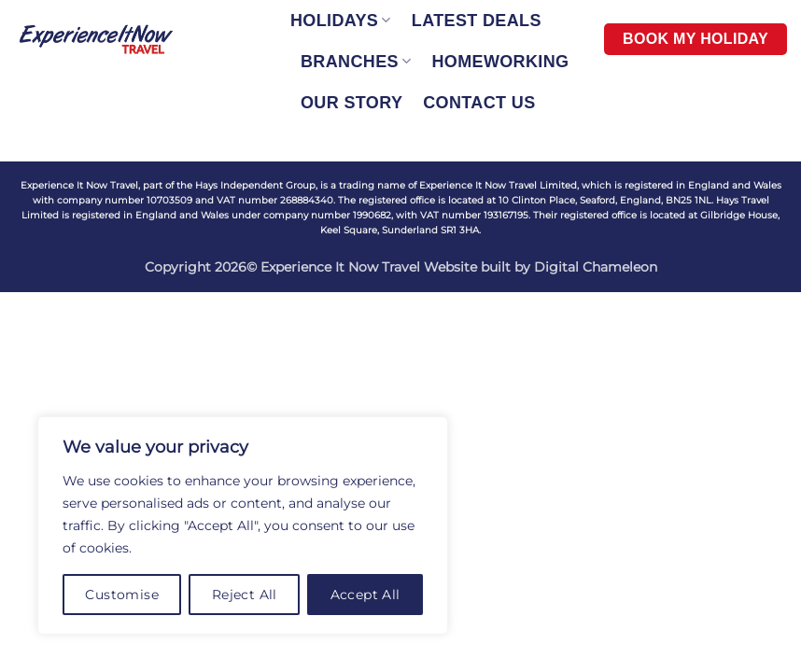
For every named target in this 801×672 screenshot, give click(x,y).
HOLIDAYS (341, 21)
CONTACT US (479, 103)
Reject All (245, 595)
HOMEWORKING (500, 62)
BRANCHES (356, 62)
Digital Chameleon (596, 267)
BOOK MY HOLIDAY (696, 39)
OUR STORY (351, 103)
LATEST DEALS (477, 21)
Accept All (365, 595)
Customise (122, 595)
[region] (243, 525)
